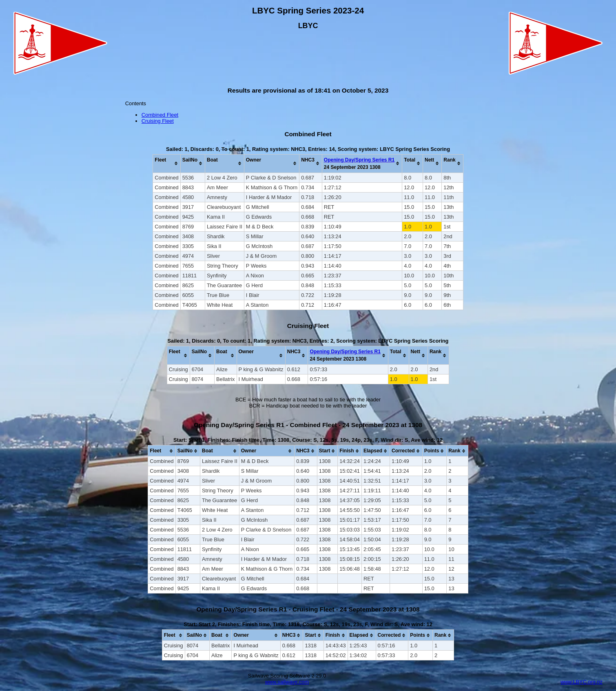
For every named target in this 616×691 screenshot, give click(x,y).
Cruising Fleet (158, 121)
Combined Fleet (160, 115)
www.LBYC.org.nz (582, 682)
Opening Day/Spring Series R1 (359, 160)
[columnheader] (167, 163)
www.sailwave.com (287, 682)
